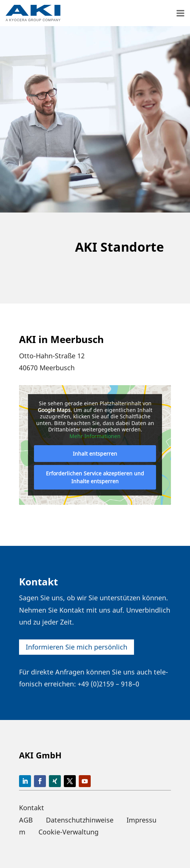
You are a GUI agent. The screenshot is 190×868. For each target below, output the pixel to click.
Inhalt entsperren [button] (95, 454)
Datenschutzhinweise (80, 820)
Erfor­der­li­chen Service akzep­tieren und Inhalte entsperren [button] (95, 477)
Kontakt (32, 808)
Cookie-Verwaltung (68, 832)
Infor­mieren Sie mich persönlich (77, 647)
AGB (26, 820)
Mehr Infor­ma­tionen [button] (95, 436)
